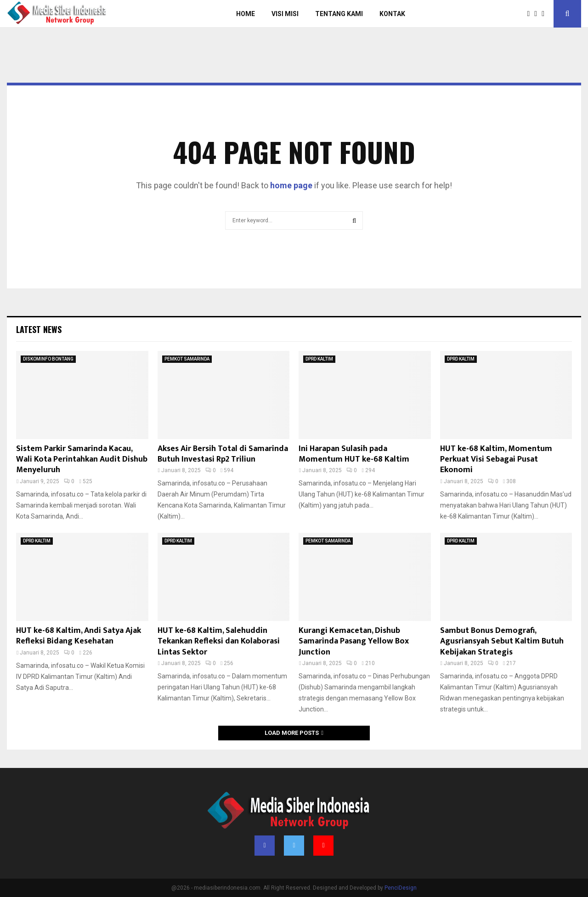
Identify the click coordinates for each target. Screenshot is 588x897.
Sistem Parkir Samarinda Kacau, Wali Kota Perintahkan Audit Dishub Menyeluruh (82, 460)
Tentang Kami (339, 14)
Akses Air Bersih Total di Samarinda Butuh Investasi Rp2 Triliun (223, 454)
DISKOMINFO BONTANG (48, 359)
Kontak (392, 14)
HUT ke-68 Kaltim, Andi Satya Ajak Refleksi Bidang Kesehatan (79, 636)
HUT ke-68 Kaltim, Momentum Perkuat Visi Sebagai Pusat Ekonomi (496, 460)
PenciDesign (401, 888)
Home (246, 14)
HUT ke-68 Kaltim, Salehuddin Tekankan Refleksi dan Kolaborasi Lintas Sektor (219, 641)
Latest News (39, 329)
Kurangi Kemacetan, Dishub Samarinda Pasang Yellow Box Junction (354, 641)
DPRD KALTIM (319, 359)
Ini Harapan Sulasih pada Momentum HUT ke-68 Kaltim (354, 454)
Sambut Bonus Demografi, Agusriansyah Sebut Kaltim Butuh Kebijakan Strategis (502, 641)
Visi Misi (285, 14)
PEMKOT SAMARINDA (187, 359)
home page (291, 185)
